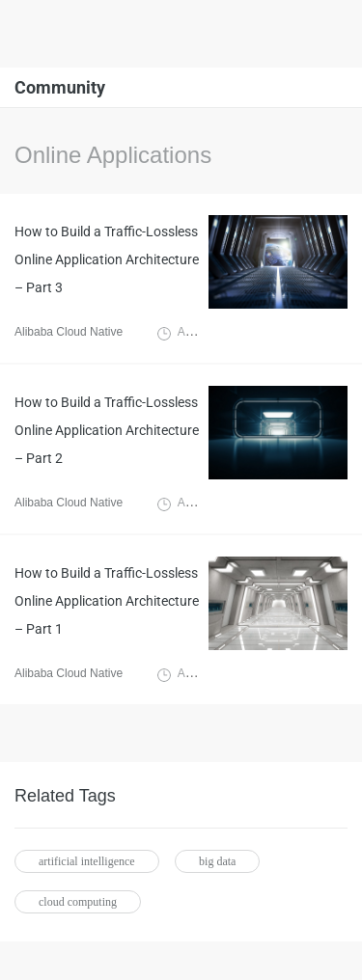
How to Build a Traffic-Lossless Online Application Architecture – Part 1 (107, 601)
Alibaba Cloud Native (69, 332)
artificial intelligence (87, 861)
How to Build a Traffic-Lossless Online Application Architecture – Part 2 (107, 430)
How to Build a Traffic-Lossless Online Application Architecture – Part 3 (107, 259)
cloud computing (78, 902)
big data (217, 861)
